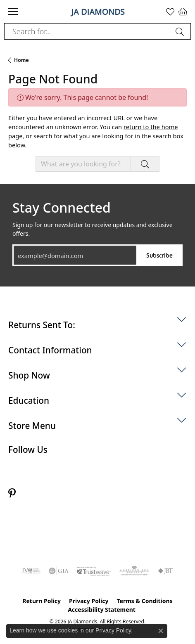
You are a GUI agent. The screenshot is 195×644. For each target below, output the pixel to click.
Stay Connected (62, 208)
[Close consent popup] (161, 631)
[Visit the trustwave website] (94, 571)
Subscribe (159, 255)
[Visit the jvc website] (31, 571)
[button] (170, 12)
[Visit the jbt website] (166, 571)
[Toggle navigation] (13, 12)
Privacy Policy (89, 601)
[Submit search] (181, 31)
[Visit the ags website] (134, 571)
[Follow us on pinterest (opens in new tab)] (12, 494)
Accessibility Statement (102, 610)
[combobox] (88, 31)
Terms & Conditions (144, 601)
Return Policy (42, 601)
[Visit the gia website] (59, 571)
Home (21, 60)
